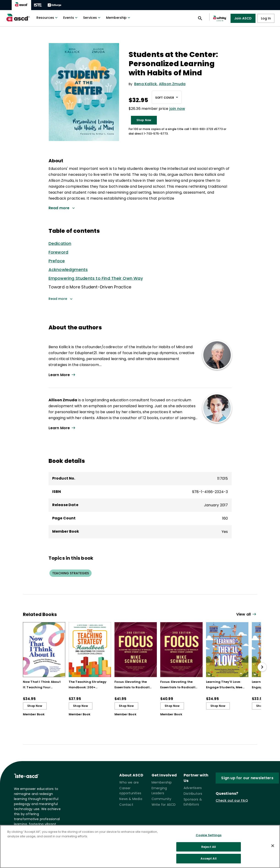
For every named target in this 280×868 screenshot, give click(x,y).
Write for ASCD (164, 805)
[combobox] (167, 97)
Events (71, 18)
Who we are (129, 782)
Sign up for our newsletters (247, 778)
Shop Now (144, 120)
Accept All (208, 859)
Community (162, 799)
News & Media (131, 799)
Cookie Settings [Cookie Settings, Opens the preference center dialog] (209, 835)
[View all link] (247, 614)
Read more (61, 299)
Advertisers (193, 788)
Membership (119, 18)
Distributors (193, 794)
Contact (126, 805)
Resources (48, 18)
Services (92, 18)
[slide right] (262, 667)
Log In (266, 18)
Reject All (209, 847)
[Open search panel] (200, 18)
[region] (140, 846)
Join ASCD (243, 18)
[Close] (273, 846)
